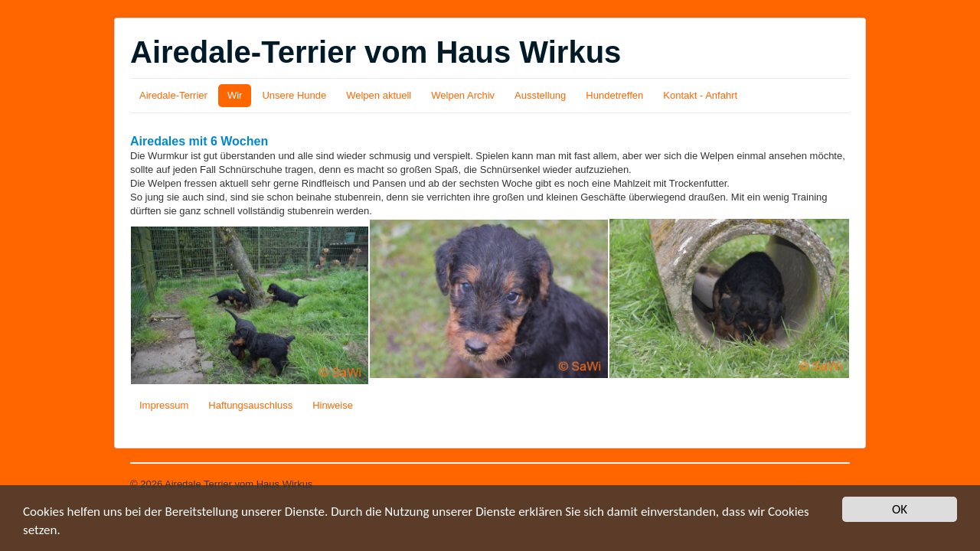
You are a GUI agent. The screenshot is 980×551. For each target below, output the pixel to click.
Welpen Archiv (463, 95)
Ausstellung (540, 95)
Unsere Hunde (294, 95)
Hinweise (333, 405)
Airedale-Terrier (173, 95)
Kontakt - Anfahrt (700, 95)
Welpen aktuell (379, 95)
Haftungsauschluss (250, 405)
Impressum (164, 405)
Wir (235, 95)
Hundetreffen (614, 95)
